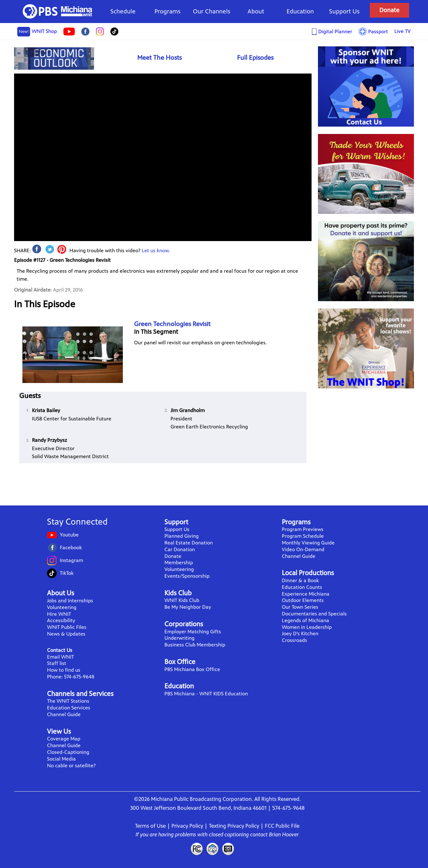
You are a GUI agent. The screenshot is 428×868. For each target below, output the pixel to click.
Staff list (57, 663)
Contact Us (60, 650)
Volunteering (62, 607)
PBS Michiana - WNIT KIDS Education (206, 694)
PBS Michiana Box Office (192, 669)
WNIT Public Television (58, 11)
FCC (196, 849)
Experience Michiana (306, 594)
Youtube (69, 535)
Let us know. (156, 250)
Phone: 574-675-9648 (71, 677)
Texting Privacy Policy (234, 826)
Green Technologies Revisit (172, 324)
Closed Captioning (228, 849)
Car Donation (180, 549)
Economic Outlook (54, 58)
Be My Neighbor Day (188, 607)
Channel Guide (64, 714)
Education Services (69, 708)
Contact (212, 849)
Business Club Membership (195, 645)
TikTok (67, 573)
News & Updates (66, 634)
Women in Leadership (307, 627)
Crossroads (294, 640)
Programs (167, 11)
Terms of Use (150, 826)
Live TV (403, 31)
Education (300, 11)
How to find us (64, 670)
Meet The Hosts (159, 58)
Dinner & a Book (300, 580)
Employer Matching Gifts (193, 632)
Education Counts (302, 587)
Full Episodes (255, 58)
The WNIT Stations (68, 701)
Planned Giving (182, 536)
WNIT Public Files (67, 627)
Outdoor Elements (303, 600)
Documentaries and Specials (314, 614)
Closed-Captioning (68, 752)
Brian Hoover (284, 834)
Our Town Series (300, 607)
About (256, 11)
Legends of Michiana (305, 620)
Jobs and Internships (70, 601)
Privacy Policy (187, 826)
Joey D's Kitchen (300, 633)
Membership (179, 563)
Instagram (71, 560)
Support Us (344, 11)
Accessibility (61, 620)
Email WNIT (60, 657)
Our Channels (212, 11)
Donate (389, 10)
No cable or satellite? (71, 766)
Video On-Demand (303, 549)
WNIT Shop (37, 32)
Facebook (71, 547)
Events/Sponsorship (187, 576)
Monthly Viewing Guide (308, 543)
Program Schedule (303, 536)
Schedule (123, 11)
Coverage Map (64, 739)
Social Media (61, 759)
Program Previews (303, 529)
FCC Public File (282, 826)
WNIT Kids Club (182, 600)
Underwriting (179, 638)
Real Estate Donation (189, 543)
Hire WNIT (59, 614)
